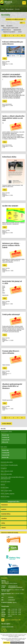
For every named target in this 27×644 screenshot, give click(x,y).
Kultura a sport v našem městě (11, 28)
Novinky (3, 429)
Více (5, 59)
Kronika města (5, 488)
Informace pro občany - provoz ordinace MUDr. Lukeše (11, 245)
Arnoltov (4, 518)
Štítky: (3, 26)
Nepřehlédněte (17, 30)
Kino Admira (9, 26)
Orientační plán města (7, 462)
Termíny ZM (6, 437)
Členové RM (5, 450)
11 (18, 36)
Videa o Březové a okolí (7, 471)
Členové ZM (5, 435)
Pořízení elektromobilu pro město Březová (13, 43)
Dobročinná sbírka (9, 157)
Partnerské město (5, 482)
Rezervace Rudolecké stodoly (10, 533)
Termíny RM (6, 453)
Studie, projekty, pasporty (8, 494)
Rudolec (4, 509)
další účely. (16, 637)
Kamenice (5, 505)
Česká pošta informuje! (11, 314)
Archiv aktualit (7, 424)
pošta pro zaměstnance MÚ (13, 620)
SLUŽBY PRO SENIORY (10, 206)
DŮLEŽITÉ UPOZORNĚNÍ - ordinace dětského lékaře (12, 76)
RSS (22, 23)
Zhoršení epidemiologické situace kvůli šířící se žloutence (12, 386)
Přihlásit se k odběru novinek (16, 19)
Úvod (2, 9)
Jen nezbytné (14, 643)
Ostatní (20, 32)
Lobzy (3, 523)
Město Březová (10, 9)
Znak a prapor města (6, 491)
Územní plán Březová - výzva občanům (11, 352)
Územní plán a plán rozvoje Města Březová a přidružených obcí (12, 478)
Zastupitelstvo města (6, 432)
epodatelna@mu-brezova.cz (15, 587)
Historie (3, 485)
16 (22, 36)
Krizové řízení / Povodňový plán (9, 465)
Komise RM (5, 457)
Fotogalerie (4, 468)
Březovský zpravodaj (6, 474)
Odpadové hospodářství (9, 32)
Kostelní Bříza (6, 514)
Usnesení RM (6, 455)
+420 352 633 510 (13, 586)
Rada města (4, 447)
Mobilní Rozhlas (5, 497)
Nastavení (21, 643)
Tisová (3, 528)
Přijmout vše (7, 643)
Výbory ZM (5, 442)
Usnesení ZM (6, 440)
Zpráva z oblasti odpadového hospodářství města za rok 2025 (13, 118)
